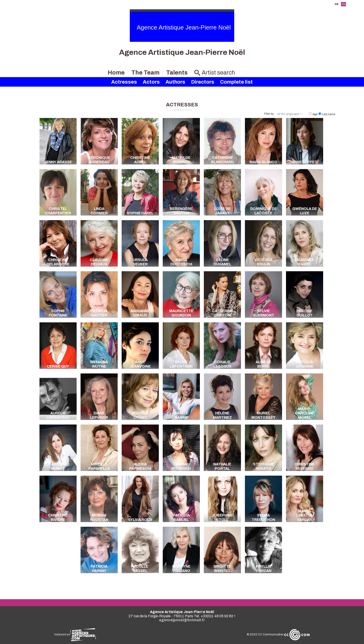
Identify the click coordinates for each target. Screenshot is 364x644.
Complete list (236, 82)
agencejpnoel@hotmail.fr (182, 620)
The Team (145, 73)
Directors (203, 82)
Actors (151, 82)
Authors (175, 82)
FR (336, 4)
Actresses (124, 82)
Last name (327, 114)
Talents (177, 73)
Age (314, 114)
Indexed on (75, 634)
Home (116, 73)
